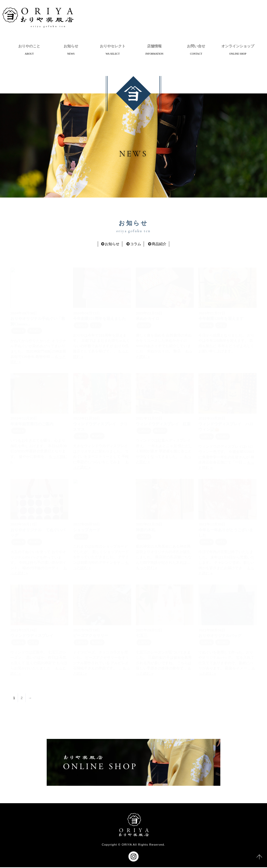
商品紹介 (159, 245)
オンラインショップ (238, 46)
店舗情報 (154, 46)
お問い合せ (196, 46)
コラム (136, 245)
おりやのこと (29, 46)
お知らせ (71, 46)
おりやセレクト (113, 46)
